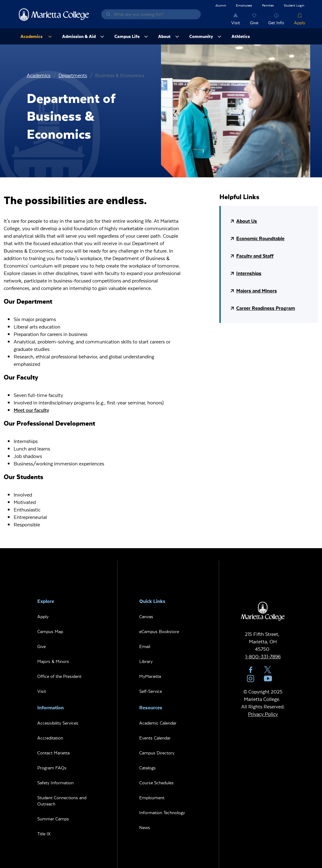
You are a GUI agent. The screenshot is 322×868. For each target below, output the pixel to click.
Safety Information (55, 783)
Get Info (276, 23)
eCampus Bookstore (159, 631)
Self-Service (151, 691)
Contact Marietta (53, 753)
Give (254, 23)
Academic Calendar (158, 723)
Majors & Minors (53, 661)
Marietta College (54, 14)
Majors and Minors (257, 290)
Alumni (221, 5)
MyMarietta (150, 676)
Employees (244, 5)
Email (145, 646)
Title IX (44, 834)
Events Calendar (155, 738)
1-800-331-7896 (263, 656)
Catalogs (147, 768)
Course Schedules (156, 783)
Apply (300, 23)
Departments (73, 75)
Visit (236, 23)
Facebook (251, 670)
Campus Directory (157, 753)
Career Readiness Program (266, 308)
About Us (247, 221)
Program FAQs (52, 768)
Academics (39, 75)
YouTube (268, 679)
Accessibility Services (58, 723)
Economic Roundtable (260, 238)
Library (146, 661)
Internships (249, 273)
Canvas (146, 616)
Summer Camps (53, 819)
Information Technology (162, 812)
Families (268, 5)
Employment (152, 798)
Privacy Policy (263, 714)
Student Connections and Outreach (62, 801)
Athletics (241, 36)
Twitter (268, 670)
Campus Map (50, 631)
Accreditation (50, 738)
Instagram (251, 679)
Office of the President (59, 676)
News (145, 827)
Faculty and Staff (255, 256)
